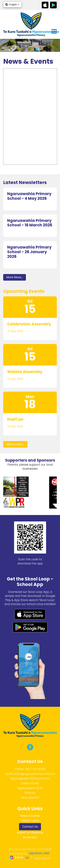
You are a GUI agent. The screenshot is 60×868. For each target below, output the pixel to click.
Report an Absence (30, 833)
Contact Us (30, 827)
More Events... (15, 444)
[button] (12, 4)
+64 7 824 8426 (35, 769)
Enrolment (30, 837)
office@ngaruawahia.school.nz (34, 774)
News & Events (30, 816)
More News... (15, 277)
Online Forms (30, 821)
